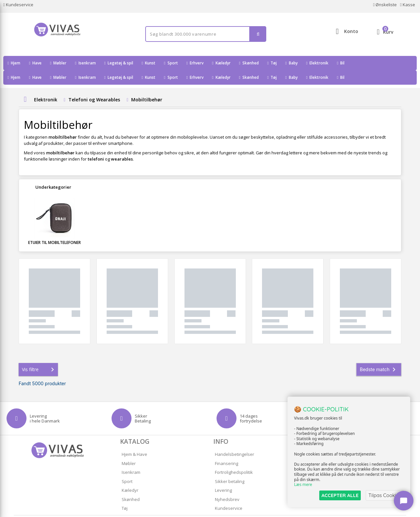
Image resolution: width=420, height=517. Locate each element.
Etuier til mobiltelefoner (54, 228)
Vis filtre (39, 355)
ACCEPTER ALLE (340, 495)
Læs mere (303, 485)
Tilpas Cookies (385, 495)
